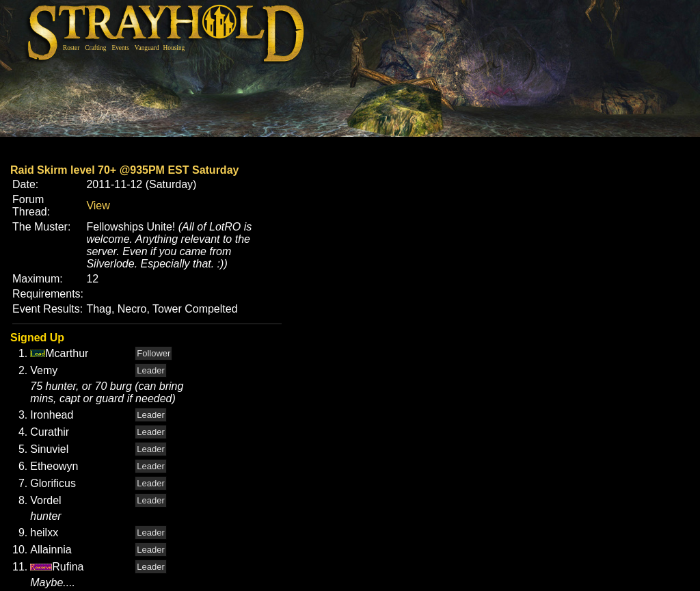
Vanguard (147, 48)
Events (120, 48)
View (98, 206)
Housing (174, 48)
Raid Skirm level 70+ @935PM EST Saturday (124, 170)
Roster (71, 48)
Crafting (95, 48)
